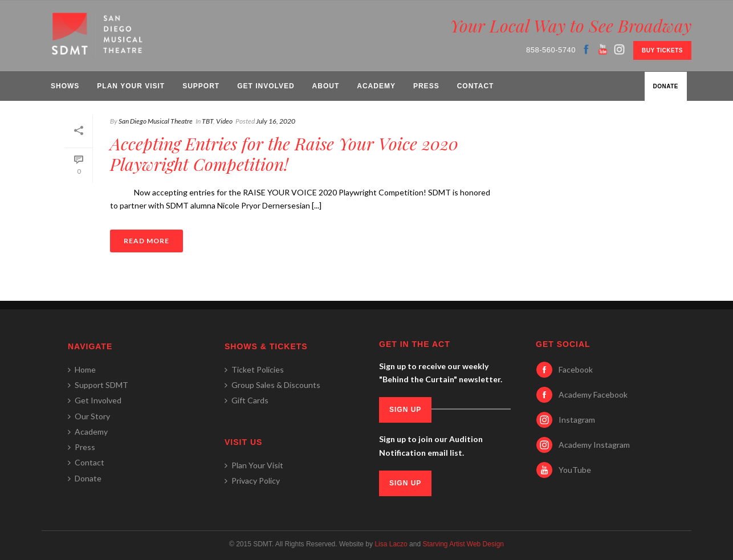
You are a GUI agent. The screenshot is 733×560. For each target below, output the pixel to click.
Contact (476, 86)
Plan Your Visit (131, 86)
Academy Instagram (594, 445)
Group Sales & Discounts (272, 385)
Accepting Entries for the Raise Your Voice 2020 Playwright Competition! (284, 154)
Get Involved (266, 86)
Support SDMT (98, 385)
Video (224, 121)
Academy (376, 86)
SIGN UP (405, 410)
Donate (666, 86)
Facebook (576, 369)
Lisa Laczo (391, 544)
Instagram (577, 420)
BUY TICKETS (662, 50)
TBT (207, 121)
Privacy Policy (252, 481)
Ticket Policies (254, 369)
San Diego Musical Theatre (156, 121)
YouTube (575, 470)
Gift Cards (247, 400)
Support (201, 86)
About (326, 86)
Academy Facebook (593, 395)
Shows (65, 86)
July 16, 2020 (276, 121)
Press (426, 86)
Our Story (89, 416)
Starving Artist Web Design (463, 544)
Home (82, 369)
